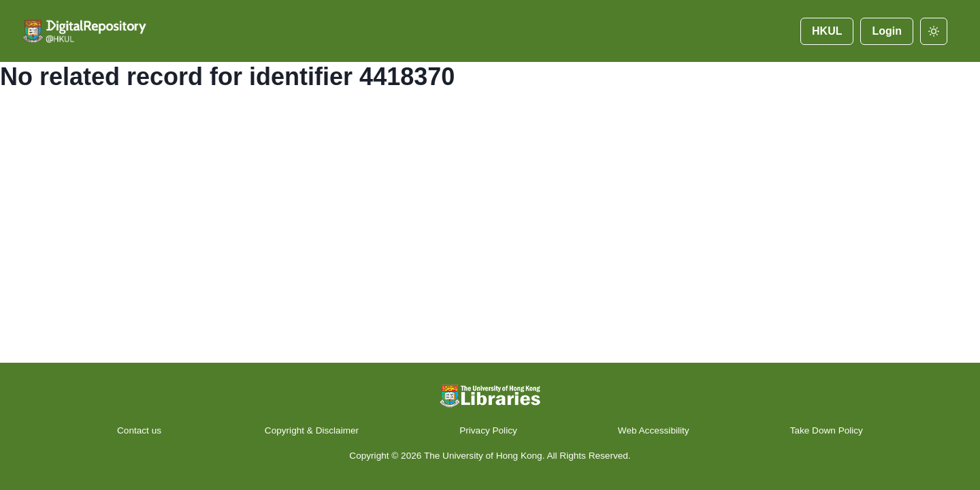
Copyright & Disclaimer (312, 430)
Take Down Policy (827, 430)
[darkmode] (934, 31)
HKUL (827, 31)
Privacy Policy (488, 430)
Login (887, 31)
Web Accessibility (654, 430)
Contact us (141, 430)
